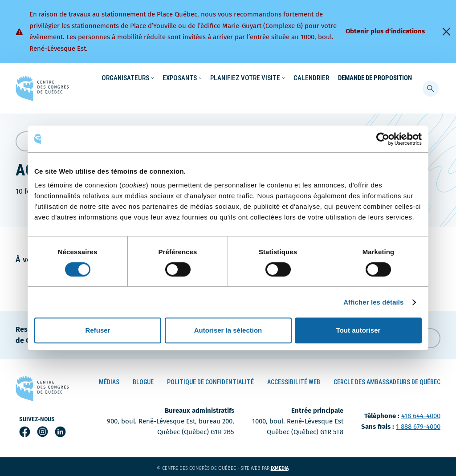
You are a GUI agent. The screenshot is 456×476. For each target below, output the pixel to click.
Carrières (333, 78)
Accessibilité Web (294, 380)
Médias (109, 380)
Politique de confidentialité (210, 380)
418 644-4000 (421, 414)
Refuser (98, 330)
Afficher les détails (373, 302)
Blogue (143, 380)
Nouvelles (297, 78)
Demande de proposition (375, 96)
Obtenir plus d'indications (385, 31)
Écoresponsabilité (249, 78)
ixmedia (285, 466)
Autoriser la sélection (228, 330)
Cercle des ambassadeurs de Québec (387, 380)
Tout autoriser (358, 330)
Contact (401, 78)
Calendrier (311, 96)
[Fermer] (446, 32)
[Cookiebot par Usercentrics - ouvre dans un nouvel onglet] (383, 139)
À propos (368, 78)
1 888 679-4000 (418, 425)
